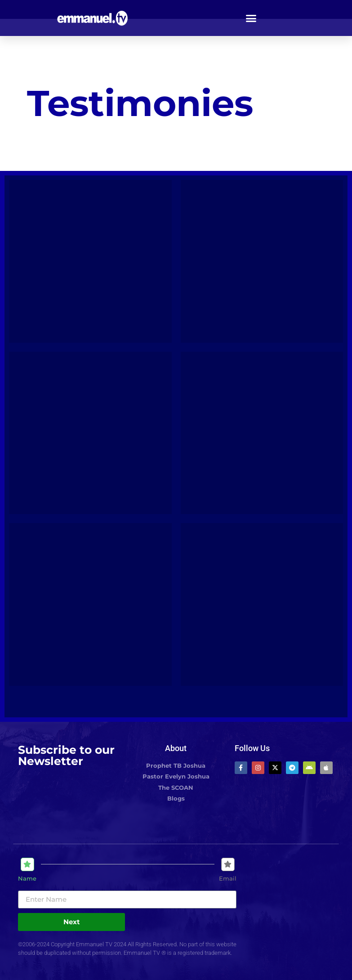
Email (228, 879)
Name (27, 879)
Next (72, 922)
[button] (251, 18)
